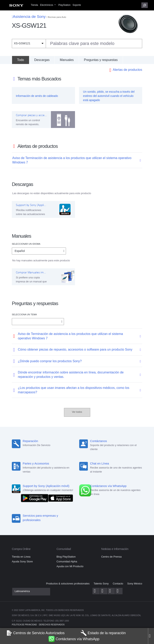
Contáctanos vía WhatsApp (74, 639)
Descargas (42, 60)
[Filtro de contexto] (29, 43)
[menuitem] (16, 6)
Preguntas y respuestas (101, 60)
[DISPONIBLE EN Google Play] (35, 498)
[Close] (151, 636)
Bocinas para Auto (57, 17)
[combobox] (77, 44)
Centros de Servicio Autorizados (35, 633)
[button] (145, 5)
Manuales (67, 60)
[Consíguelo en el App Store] (61, 498)
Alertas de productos (127, 70)
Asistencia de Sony (29, 17)
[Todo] (20, 60)
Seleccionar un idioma (26, 244)
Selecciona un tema (24, 314)
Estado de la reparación (103, 633)
